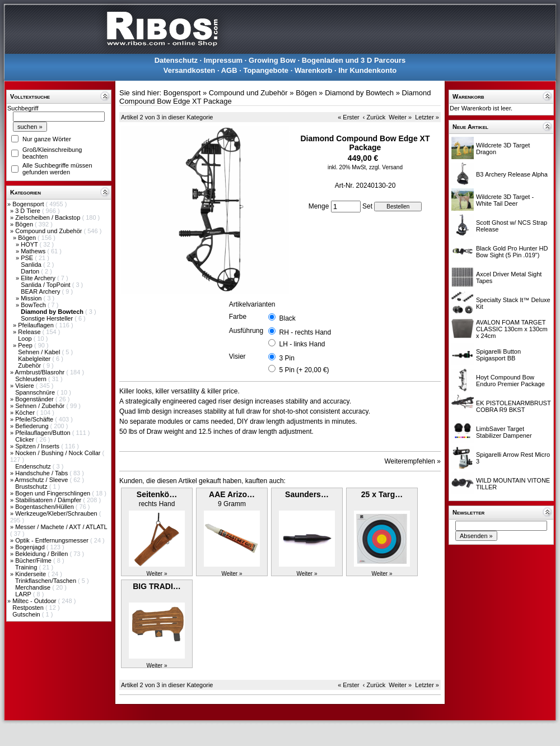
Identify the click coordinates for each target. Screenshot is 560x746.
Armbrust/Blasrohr (41, 372)
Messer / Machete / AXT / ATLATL (61, 527)
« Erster (349, 117)
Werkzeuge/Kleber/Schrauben (57, 513)
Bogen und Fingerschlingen (53, 493)
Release (30, 332)
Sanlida (32, 265)
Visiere (25, 386)
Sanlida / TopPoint (46, 285)
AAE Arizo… (232, 494)
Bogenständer (35, 399)
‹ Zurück (374, 117)
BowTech (34, 305)
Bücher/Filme (34, 560)
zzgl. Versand (386, 167)
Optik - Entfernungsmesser (53, 540)
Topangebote (266, 70)
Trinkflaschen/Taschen (46, 581)
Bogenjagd (31, 547)
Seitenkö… (157, 494)
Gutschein (27, 614)
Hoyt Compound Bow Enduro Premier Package (510, 381)
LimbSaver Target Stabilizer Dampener (504, 432)
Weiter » (400, 117)
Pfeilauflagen (37, 325)
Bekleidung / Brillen (42, 554)
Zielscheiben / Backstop (48, 217)
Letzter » (427, 117)
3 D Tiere (29, 211)
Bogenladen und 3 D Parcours (354, 60)
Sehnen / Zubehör (41, 406)
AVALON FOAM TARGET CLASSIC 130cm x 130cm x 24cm (512, 329)
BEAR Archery (41, 291)
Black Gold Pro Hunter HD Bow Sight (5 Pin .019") (512, 252)
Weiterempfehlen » (413, 461)
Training (27, 567)
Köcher (26, 413)
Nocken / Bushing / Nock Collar (59, 453)
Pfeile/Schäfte (35, 419)
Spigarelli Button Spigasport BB (498, 355)
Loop (26, 339)
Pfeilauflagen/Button (44, 433)
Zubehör (30, 365)
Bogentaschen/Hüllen (45, 507)
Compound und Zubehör (49, 231)
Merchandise (34, 587)
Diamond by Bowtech (359, 93)
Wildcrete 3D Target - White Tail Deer (505, 200)
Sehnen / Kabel (40, 352)
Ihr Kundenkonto (367, 70)
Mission (32, 298)
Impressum (223, 60)
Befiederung (32, 426)
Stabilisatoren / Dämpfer (49, 500)
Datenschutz (176, 60)
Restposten (29, 608)
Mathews (34, 251)
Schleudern (32, 379)
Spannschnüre (36, 392)
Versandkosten (190, 70)
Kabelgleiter (35, 359)
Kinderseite (31, 574)
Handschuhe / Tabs (42, 473)
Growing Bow (272, 60)
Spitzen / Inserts (38, 446)
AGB (229, 70)
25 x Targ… (382, 494)
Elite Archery (39, 278)
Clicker (25, 439)
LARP (24, 594)
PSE (28, 258)
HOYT (30, 244)
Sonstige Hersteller (48, 318)
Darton (31, 271)
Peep (26, 345)
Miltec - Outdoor (35, 601)
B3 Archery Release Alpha (512, 174)
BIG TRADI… (157, 586)
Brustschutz (32, 486)
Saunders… (307, 494)
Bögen (25, 224)
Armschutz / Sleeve (43, 480)
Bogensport (29, 204)
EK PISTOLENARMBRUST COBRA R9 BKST (513, 406)
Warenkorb (313, 70)
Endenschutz (34, 466)
